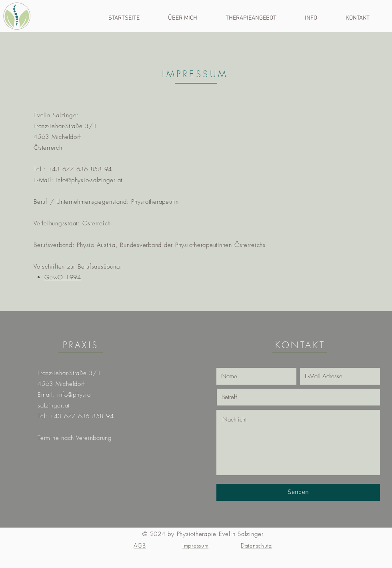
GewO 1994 (63, 277)
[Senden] (298, 492)
